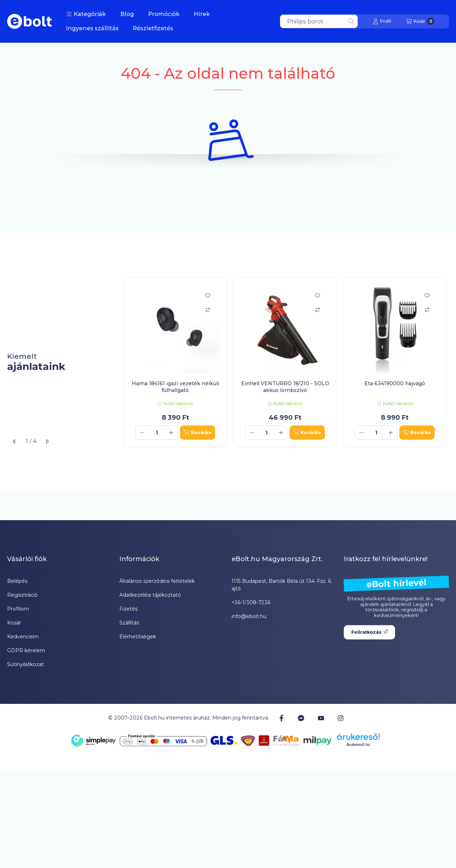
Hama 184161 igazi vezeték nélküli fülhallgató (175, 387)
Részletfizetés (153, 28)
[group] (286, 362)
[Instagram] (341, 718)
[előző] (14, 441)
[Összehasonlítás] (208, 310)
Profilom (18, 609)
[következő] (47, 441)
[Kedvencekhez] (208, 296)
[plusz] (171, 433)
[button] (86, 14)
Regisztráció (22, 595)
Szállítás (129, 623)
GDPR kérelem (26, 650)
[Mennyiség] (157, 433)
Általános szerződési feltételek (157, 581)
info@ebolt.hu (249, 616)
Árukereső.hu (358, 744)
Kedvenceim (23, 637)
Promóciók (164, 14)
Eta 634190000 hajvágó (395, 383)
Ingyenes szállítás (92, 28)
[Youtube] (321, 718)
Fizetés (128, 609)
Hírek (202, 14)
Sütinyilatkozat (25, 664)
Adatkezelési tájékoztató (150, 595)
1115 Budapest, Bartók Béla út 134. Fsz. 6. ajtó (282, 585)
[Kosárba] (198, 433)
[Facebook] (281, 718)
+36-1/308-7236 (251, 602)
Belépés (17, 581)
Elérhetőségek (138, 637)
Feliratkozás (369, 632)
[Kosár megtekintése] (420, 21)
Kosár (14, 623)
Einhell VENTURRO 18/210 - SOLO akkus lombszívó (285, 387)
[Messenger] (301, 718)
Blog (127, 14)
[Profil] (382, 21)
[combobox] (319, 21)
